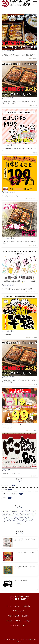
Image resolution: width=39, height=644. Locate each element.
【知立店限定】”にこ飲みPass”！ (12, 473)
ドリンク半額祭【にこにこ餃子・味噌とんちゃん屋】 (17, 289)
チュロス (21, 520)
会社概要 (27, 621)
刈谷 (13, 145)
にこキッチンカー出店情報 (21, 580)
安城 (13, 51)
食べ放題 (7, 520)
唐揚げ (14, 520)
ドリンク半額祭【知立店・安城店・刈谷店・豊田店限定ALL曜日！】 (19, 149)
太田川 (33, 511)
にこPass (10, 470)
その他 (31, 476)
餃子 (16, 517)
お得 (4, 470)
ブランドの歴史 (14, 616)
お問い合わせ (15, 626)
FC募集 (9, 621)
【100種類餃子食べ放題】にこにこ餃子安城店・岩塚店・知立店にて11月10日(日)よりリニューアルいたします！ (19, 55)
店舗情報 (27, 606)
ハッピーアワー (16, 424)
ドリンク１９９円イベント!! (10, 196)
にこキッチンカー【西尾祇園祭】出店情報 (25, 553)
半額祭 (22, 517)
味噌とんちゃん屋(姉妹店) (13, 494)
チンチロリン (29, 520)
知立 (13, 98)
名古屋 (19, 524)
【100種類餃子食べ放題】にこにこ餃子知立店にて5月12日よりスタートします (19, 381)
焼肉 (4, 514)
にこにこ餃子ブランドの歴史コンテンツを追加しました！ (25, 540)
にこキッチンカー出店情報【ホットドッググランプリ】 (25, 567)
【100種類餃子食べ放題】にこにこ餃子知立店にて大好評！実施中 (19, 242)
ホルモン (11, 514)
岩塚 (22, 514)
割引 (33, 514)
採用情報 (18, 621)
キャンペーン (29, 153)
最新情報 (25, 616)
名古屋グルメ (5, 511)
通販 (24, 626)
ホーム (9, 606)
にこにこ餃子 (6, 51)
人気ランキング (18, 611)
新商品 (30, 58)
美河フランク (30, 517)
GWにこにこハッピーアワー (10, 428)
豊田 (22, 511)
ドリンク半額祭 (7, 335)
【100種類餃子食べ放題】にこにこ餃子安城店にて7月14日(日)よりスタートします (19, 102)
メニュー (18, 606)
